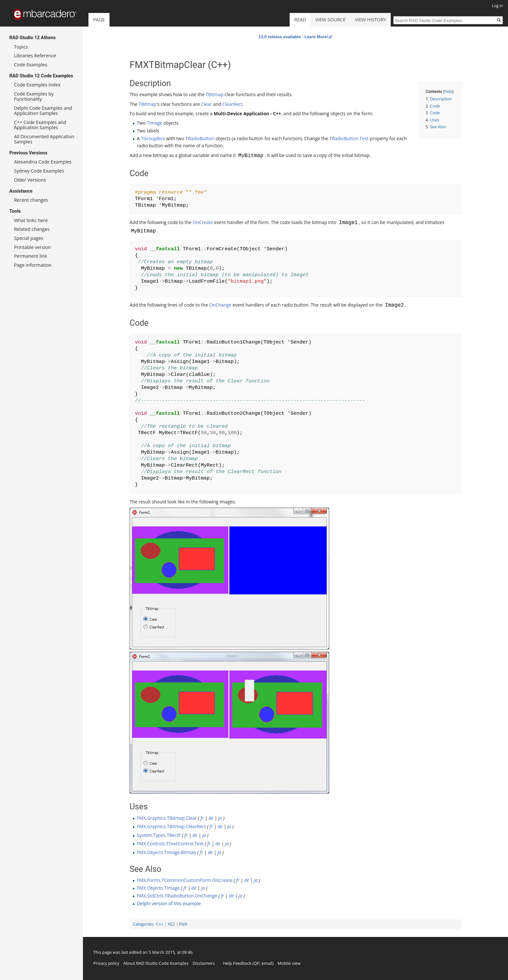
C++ (160, 924)
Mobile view (289, 963)
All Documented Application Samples (44, 139)
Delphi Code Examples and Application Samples (43, 111)
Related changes (32, 229)
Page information (33, 265)
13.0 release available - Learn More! (293, 37)
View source (331, 20)
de (211, 818)
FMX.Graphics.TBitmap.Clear (167, 818)
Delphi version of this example (169, 903)
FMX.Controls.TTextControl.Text (170, 844)
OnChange (220, 305)
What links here (31, 220)
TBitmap (215, 94)
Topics (21, 47)
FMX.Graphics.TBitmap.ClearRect (171, 826)
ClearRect (232, 104)
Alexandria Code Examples (43, 162)
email (267, 963)
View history (370, 20)
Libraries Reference (35, 56)
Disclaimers (204, 963)
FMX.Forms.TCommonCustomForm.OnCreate (185, 880)
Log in (497, 6)
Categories (143, 924)
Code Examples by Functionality (34, 96)
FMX (183, 924)
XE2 (171, 924)
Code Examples (31, 65)
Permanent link (30, 256)
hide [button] (448, 91)
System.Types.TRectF (159, 835)
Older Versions (30, 180)
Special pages (29, 238)
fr (202, 818)
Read (300, 20)
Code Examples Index (37, 85)
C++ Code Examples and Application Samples (40, 125)
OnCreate (203, 223)
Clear (206, 104)
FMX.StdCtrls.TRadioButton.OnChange (177, 896)
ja (220, 818)
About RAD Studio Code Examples (156, 963)
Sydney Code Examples (39, 171)
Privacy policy (106, 963)
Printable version (32, 247)
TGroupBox (153, 138)
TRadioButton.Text (349, 138)
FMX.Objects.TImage (158, 888)
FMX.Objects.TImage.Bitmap (166, 852)
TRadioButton (200, 138)
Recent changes (31, 200)
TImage (155, 123)
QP (257, 963)
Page (99, 20)
